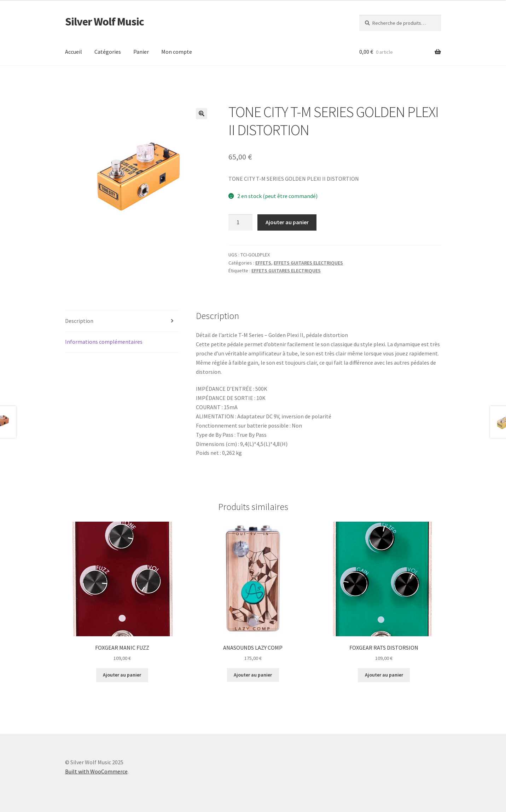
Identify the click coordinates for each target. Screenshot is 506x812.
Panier (141, 52)
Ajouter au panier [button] (122, 675)
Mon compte (177, 52)
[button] (202, 114)
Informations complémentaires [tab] (104, 342)
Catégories (108, 52)
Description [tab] (79, 321)
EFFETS (263, 263)
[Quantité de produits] (240, 222)
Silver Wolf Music (104, 22)
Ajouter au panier (287, 222)
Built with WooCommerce (96, 771)
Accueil (74, 52)
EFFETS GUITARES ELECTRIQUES (308, 263)
